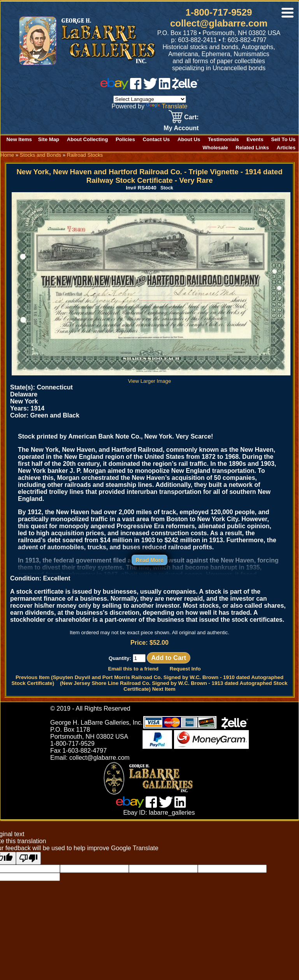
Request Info (185, 669)
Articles (286, 148)
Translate (167, 106)
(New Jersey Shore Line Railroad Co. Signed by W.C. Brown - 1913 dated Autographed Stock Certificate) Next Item (174, 686)
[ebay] (114, 87)
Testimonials (223, 139)
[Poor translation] (28, 858)
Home (7, 155)
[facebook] (136, 87)
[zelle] (185, 87)
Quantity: (127, 658)
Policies (125, 139)
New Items (19, 139)
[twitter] (150, 87)
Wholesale (215, 148)
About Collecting (88, 139)
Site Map (49, 139)
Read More (149, 560)
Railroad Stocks (85, 155)
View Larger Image (151, 378)
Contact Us (156, 139)
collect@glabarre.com (219, 23)
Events (255, 139)
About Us (189, 139)
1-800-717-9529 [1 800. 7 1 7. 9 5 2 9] (219, 12)
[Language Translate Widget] (150, 99)
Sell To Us (283, 139)
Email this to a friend (133, 669)
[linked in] (165, 87)
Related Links (252, 148)
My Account (181, 128)
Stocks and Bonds (40, 155)
